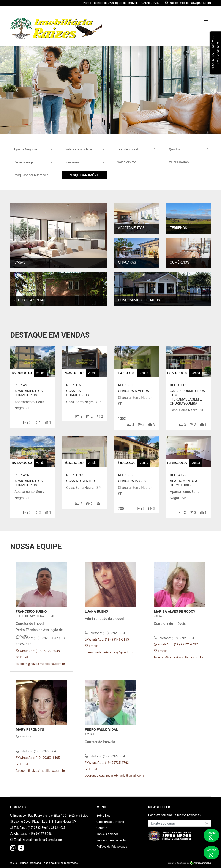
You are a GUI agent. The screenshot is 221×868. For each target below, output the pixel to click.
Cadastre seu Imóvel (110, 822)
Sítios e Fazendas (30, 300)
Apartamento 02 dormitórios (29, 393)
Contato (102, 828)
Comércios (180, 263)
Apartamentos (131, 228)
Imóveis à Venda (108, 834)
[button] (17, 90)
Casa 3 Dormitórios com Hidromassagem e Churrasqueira (187, 397)
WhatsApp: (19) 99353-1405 (38, 758)
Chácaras (127, 263)
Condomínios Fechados (139, 300)
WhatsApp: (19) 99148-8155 (107, 639)
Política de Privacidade (112, 847)
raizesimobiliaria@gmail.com (42, 840)
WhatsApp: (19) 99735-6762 (107, 763)
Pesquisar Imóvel (85, 175)
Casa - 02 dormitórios (78, 393)
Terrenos (178, 228)
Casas (20, 263)
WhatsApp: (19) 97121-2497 (176, 644)
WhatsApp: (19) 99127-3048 (38, 651)
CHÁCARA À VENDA (133, 391)
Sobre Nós (103, 816)
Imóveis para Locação (111, 840)
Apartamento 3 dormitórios (183, 483)
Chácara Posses (133, 481)
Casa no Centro (81, 481)
